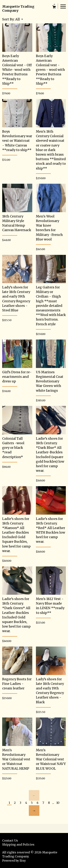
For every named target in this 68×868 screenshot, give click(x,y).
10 (58, 803)
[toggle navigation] (63, 6)
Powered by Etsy (14, 861)
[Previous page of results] (34, 795)
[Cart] (54, 7)
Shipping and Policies (18, 844)
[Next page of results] (34, 811)
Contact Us (10, 840)
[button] (19, 19)
